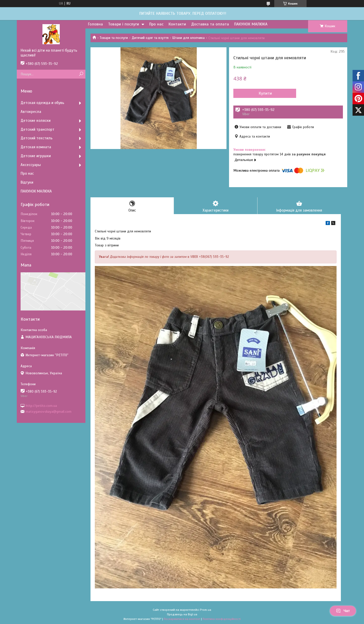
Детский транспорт (37, 129)
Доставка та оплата (210, 24)
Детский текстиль (37, 138)
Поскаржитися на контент (182, 619)
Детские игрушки (36, 156)
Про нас (156, 24)
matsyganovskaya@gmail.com (49, 412)
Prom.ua (206, 610)
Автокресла (31, 112)
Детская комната (36, 147)
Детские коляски (36, 121)
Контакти (177, 24)
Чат (343, 611)
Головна (95, 24)
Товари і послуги (124, 24)
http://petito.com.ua (41, 405)
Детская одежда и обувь (42, 103)
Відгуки (27, 182)
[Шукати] (81, 74)
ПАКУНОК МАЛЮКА (251, 24)
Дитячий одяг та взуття (150, 38)
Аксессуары (31, 165)
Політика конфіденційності (222, 619)
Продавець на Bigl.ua (182, 615)
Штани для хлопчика (188, 38)
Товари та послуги (114, 38)
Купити (261, 93)
